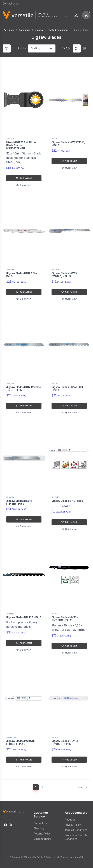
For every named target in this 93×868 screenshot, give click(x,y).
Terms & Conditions (76, 830)
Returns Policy (42, 834)
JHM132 (10, 614)
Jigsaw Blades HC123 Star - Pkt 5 (23, 275)
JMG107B (11, 737)
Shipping (39, 828)
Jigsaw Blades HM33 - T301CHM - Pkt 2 (65, 619)
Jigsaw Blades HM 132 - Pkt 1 (24, 617)
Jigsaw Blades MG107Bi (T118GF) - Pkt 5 (20, 743)
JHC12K (55, 270)
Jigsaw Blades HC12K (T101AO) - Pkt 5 (64, 275)
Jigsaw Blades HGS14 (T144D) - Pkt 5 (19, 502)
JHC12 (55, 139)
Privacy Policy (73, 825)
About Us (70, 820)
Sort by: (22, 48)
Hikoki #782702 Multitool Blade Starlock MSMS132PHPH (21, 145)
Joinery (39, 30)
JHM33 (55, 614)
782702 (10, 139)
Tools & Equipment (58, 30)
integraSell (78, 857)
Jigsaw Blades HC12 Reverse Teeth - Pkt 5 (24, 389)
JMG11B (55, 737)
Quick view (24, 185)
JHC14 (55, 383)
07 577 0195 (25, 4)
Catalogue (24, 30)
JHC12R (10, 383)
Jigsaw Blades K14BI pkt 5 (67, 501)
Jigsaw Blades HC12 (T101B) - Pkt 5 (68, 144)
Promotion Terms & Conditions (76, 837)
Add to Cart (24, 178)
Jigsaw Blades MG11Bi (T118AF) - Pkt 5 (65, 743)
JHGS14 (10, 497)
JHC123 (10, 270)
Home (9, 30)
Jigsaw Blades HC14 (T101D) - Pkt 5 (68, 389)
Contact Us (9, 4)
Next (83, 787)
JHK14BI (56, 497)
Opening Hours (42, 839)
